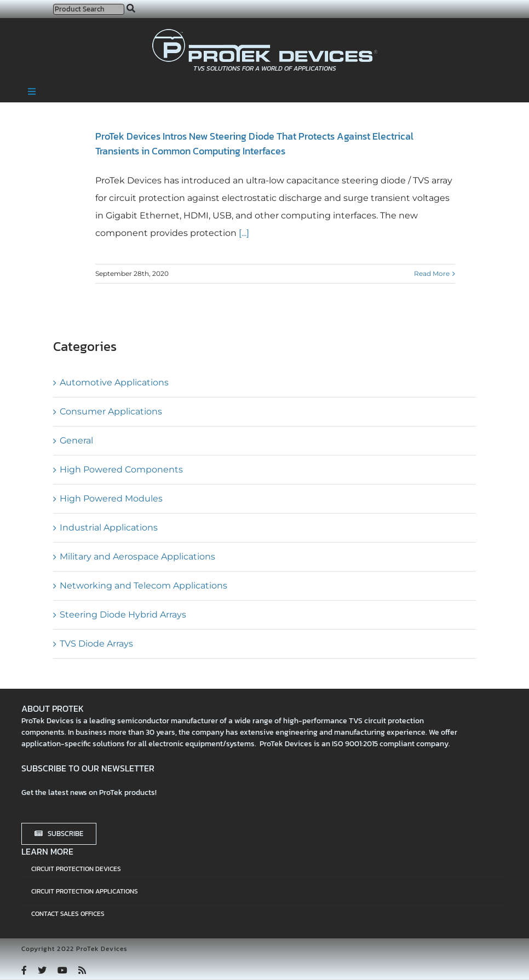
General (76, 440)
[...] (243, 233)
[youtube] (62, 970)
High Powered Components (121, 469)
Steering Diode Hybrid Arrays (123, 615)
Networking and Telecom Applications (143, 586)
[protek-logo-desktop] (265, 33)
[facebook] (24, 970)
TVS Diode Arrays (96, 644)
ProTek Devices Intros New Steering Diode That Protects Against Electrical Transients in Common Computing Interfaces (254, 143)
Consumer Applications (111, 411)
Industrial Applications (109, 528)
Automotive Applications (114, 382)
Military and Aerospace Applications (137, 557)
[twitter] (42, 970)
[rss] (82, 970)
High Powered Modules (111, 498)
